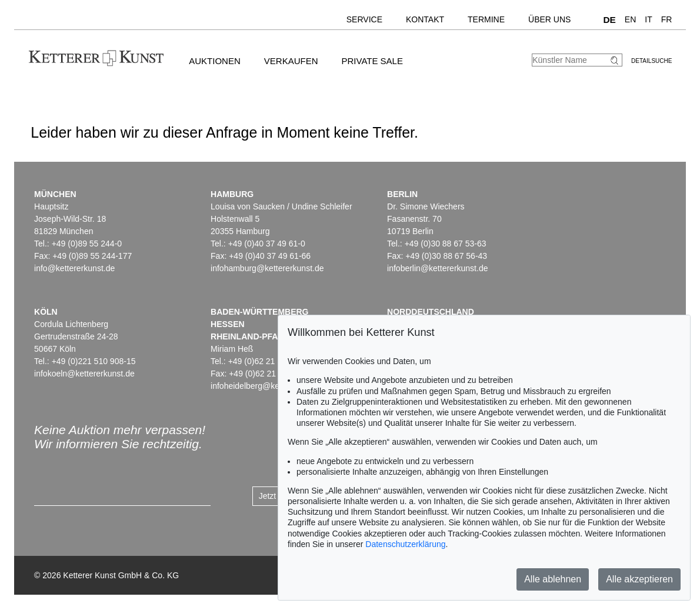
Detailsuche (651, 61)
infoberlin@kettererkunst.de (437, 268)
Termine (486, 19)
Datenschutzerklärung (405, 544)
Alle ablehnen (553, 579)
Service (364, 19)
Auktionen (215, 61)
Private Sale (372, 61)
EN (630, 19)
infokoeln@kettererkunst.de (84, 374)
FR (667, 19)
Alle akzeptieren (639, 579)
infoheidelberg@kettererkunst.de (270, 386)
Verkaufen (291, 61)
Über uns (549, 19)
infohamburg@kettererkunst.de (267, 268)
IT (648, 19)
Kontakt (425, 19)
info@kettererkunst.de (74, 268)
